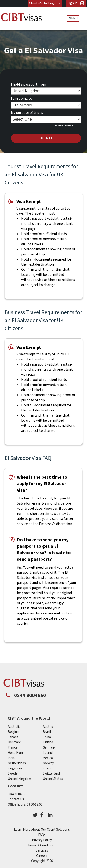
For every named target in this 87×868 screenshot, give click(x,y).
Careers (42, 856)
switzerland (51, 774)
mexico (48, 758)
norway (48, 763)
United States (53, 779)
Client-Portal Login (43, 3)
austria (48, 727)
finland (48, 742)
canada (13, 737)
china (47, 737)
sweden (14, 774)
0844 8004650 (17, 794)
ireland (48, 753)
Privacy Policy (42, 840)
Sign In (72, 3)
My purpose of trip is (27, 112)
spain (47, 768)
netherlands (17, 763)
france (13, 747)
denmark (14, 742)
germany (49, 747)
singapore (15, 768)
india (11, 758)
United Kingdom (19, 779)
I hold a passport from (29, 84)
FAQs (42, 835)
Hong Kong (16, 753)
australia (14, 727)
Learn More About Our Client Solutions (42, 830)
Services (42, 851)
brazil (47, 732)
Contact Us (16, 799)
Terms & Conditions (42, 845)
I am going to (22, 98)
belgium (14, 732)
